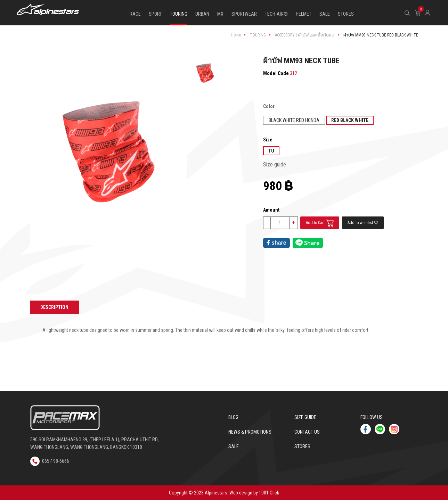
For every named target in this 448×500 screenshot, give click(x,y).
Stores (302, 446)
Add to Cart (320, 223)
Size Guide (305, 417)
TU (271, 151)
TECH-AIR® (276, 14)
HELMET (304, 14)
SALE (325, 14)
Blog (233, 417)
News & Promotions (250, 432)
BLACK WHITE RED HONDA (294, 120)
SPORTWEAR (244, 14)
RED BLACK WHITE (350, 120)
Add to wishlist (363, 223)
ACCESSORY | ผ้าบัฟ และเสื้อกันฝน (305, 35)
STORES (346, 14)
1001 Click (269, 493)
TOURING (179, 14)
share (276, 243)
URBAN (202, 14)
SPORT (155, 14)
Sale (234, 446)
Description (55, 307)
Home (236, 35)
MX (220, 14)
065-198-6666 (50, 461)
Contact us (307, 432)
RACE (135, 14)
